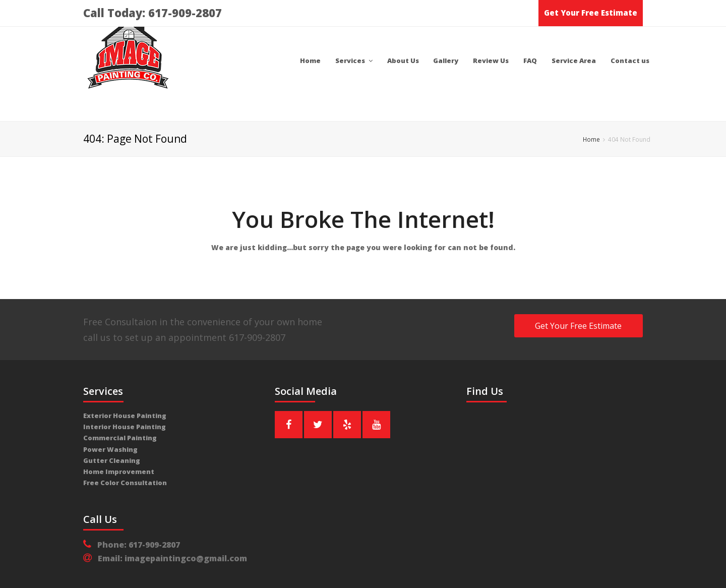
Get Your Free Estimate (591, 13)
